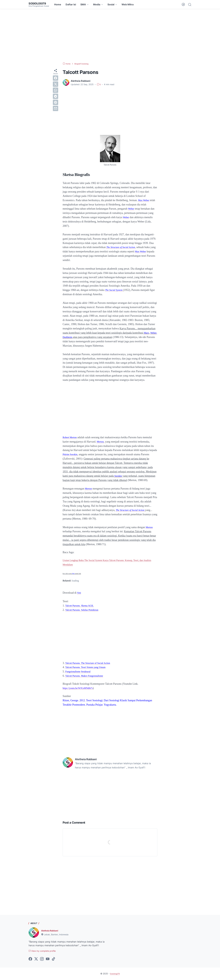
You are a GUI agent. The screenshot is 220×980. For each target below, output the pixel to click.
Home (58, 4)
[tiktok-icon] (53, 959)
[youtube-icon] (48, 959)
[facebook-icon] (30, 959)
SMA (83, 4)
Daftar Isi (71, 4)
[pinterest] (56, 102)
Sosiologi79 (38, 3)
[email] (56, 108)
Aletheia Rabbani (51, 931)
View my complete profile (45, 951)
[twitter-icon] (36, 959)
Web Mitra (128, 4)
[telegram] (56, 96)
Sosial (111, 4)
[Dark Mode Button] (183, 4)
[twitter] (56, 84)
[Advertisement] (110, 36)
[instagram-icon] (42, 959)
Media (97, 4)
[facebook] (56, 78)
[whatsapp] (56, 90)
